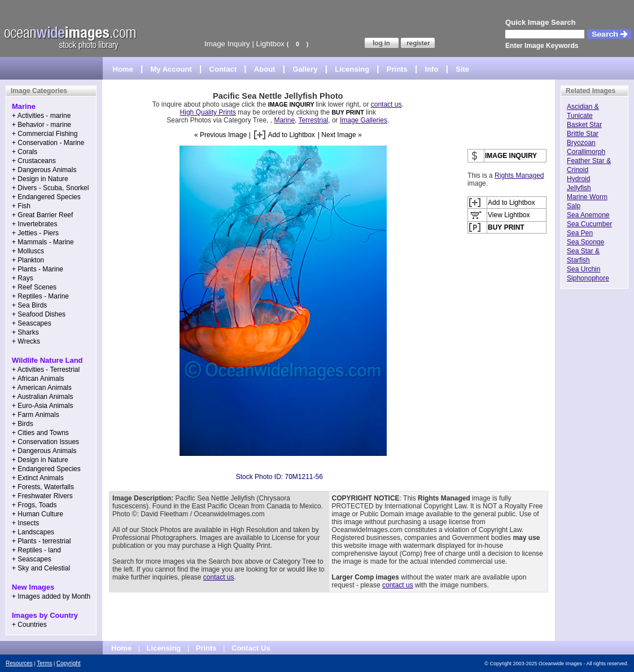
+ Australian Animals (42, 397)
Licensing (352, 69)
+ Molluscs (28, 251)
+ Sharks (25, 332)
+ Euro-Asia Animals (42, 406)
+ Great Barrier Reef (42, 215)
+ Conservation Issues (45, 442)
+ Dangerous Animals (44, 170)
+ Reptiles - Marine (40, 296)
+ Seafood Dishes (39, 314)
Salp (574, 206)
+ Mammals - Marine (43, 242)
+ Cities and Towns (40, 433)
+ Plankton (28, 260)
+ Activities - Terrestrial (46, 370)
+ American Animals (42, 388)
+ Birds (23, 424)
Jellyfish (579, 188)
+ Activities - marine (41, 116)
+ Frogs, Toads (34, 505)
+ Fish (21, 206)
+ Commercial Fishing (45, 134)
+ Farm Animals (36, 415)
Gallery (305, 69)
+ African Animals (38, 379)
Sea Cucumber (589, 224)
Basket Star (584, 125)
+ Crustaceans (34, 161)
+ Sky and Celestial (41, 568)
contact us (386, 104)
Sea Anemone (588, 215)
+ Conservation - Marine (48, 143)
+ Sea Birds (29, 305)
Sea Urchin (583, 269)
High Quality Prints (208, 112)
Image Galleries (364, 120)
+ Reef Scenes (34, 287)
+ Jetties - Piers (35, 233)
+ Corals (25, 152)
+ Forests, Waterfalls (43, 487)
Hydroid (578, 179)
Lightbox (270, 44)
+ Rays (23, 278)
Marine (284, 120)
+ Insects (25, 523)
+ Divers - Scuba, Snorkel (50, 188)
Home (123, 69)
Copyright (69, 663)
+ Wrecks (26, 341)
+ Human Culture (38, 514)
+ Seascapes (32, 323)
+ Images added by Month (51, 596)
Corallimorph (586, 152)
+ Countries (29, 625)
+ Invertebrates (34, 224)
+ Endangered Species (46, 197)
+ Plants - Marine (38, 269)
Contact (223, 69)
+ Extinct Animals (38, 478)
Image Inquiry (227, 44)
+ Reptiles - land (36, 550)
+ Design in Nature (40, 179)
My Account (171, 69)
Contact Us (251, 648)
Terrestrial (314, 120)
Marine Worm (587, 197)
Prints (397, 69)
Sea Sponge (585, 242)
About (265, 69)
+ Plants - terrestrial (41, 541)
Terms (44, 663)
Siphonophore (588, 278)
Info (432, 69)
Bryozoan (581, 143)
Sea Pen (580, 233)
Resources (19, 663)
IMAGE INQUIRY (292, 104)
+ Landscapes (33, 532)
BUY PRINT (347, 112)
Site (462, 69)
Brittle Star (583, 134)
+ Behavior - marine (41, 125)
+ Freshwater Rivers (42, 496)
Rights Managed (519, 175)
